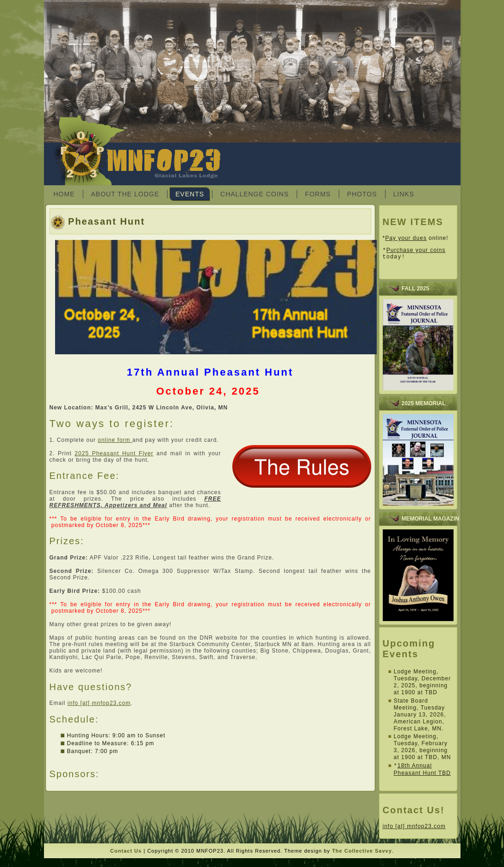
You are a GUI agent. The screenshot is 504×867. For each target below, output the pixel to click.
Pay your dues (406, 238)
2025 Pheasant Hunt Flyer (114, 453)
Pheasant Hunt (106, 221)
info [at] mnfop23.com (99, 703)
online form (115, 440)
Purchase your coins (416, 251)
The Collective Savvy (362, 853)
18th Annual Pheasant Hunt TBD (423, 772)
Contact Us (126, 853)
